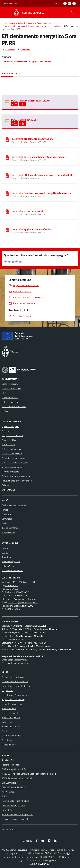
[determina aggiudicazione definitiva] (7, 230)
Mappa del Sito (9, 745)
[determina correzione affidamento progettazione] (7, 157)
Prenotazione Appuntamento (15, 695)
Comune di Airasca (33, 13)
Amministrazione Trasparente (22, 23)
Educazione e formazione (13, 458)
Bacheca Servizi (9, 708)
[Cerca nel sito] (72, 13)
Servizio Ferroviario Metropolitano (17, 814)
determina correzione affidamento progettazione (39, 157)
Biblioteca (6, 514)
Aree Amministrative (11, 388)
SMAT (4, 796)
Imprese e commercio (12, 467)
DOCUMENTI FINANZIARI (25, 120)
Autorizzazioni (8, 445)
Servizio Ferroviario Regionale (15, 819)
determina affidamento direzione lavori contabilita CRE (42, 175)
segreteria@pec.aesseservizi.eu (21, 663)
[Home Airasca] (27, 13)
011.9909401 (12, 585)
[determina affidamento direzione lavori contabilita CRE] (7, 175)
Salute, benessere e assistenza (16, 476)
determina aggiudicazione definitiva (32, 229)
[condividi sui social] (8, 50)
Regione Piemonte (10, 765)
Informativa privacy (11, 718)
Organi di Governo (10, 384)
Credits (5, 731)
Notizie (5, 510)
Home (4, 23)
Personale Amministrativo (14, 406)
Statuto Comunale (10, 713)
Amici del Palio (8, 760)
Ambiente (6, 431)
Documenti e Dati (10, 397)
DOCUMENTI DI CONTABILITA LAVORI (31, 101)
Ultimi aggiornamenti (11, 736)
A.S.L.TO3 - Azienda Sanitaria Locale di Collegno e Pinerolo (29, 774)
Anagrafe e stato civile (12, 435)
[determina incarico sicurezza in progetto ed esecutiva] (7, 193)
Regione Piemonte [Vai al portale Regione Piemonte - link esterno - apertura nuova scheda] (11, 3)
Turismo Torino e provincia (13, 805)
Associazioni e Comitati (12, 570)
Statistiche (7, 740)
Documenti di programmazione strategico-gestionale (39, 26)
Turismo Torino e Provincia (14, 787)
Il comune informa (10, 528)
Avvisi (4, 523)
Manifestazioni (9, 532)
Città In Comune (58, 853)
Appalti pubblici (9, 440)
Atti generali (10, 26)
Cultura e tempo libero (12, 454)
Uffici (4, 393)
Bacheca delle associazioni (14, 505)
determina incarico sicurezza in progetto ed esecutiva (41, 193)
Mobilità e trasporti (10, 472)
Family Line (7, 810)
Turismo (5, 485)
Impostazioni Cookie (11, 727)
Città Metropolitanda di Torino (15, 769)
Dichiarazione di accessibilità (15, 681)
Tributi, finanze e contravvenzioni (17, 481)
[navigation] (6, 12)
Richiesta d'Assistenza (12, 704)
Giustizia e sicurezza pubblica (15, 463)
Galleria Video (8, 566)
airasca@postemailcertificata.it (22, 599)
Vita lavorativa (8, 490)
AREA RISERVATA (38, 864)
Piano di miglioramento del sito (16, 686)
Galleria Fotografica (11, 561)
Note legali (7, 722)
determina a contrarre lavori (27, 211)
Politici (5, 411)
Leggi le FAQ (8, 690)
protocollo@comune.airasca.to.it (23, 602)
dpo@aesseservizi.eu (18, 660)
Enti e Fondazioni (10, 402)
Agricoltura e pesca (11, 426)
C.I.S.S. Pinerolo (9, 783)
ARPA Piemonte (9, 792)
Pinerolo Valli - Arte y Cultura (15, 801)
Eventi (5, 548)
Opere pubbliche (44, 23)
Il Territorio (7, 557)
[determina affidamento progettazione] (7, 139)
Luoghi (5, 552)
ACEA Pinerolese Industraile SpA (17, 778)
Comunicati (7, 519)
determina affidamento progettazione (33, 139)
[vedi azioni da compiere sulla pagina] (23, 50)
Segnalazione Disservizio (13, 699)
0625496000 (12, 589)
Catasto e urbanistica (12, 449)
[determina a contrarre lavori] (7, 211)
